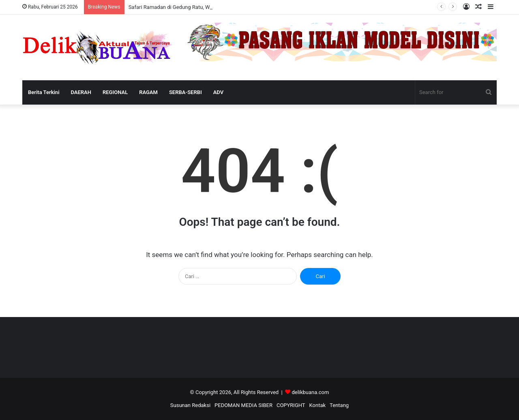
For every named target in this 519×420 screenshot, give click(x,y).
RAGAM (148, 92)
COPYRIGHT (291, 405)
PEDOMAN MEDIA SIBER (243, 405)
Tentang (339, 405)
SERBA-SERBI (186, 92)
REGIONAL (115, 92)
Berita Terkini (44, 92)
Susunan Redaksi (190, 405)
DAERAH (81, 92)
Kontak (318, 405)
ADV (218, 92)
